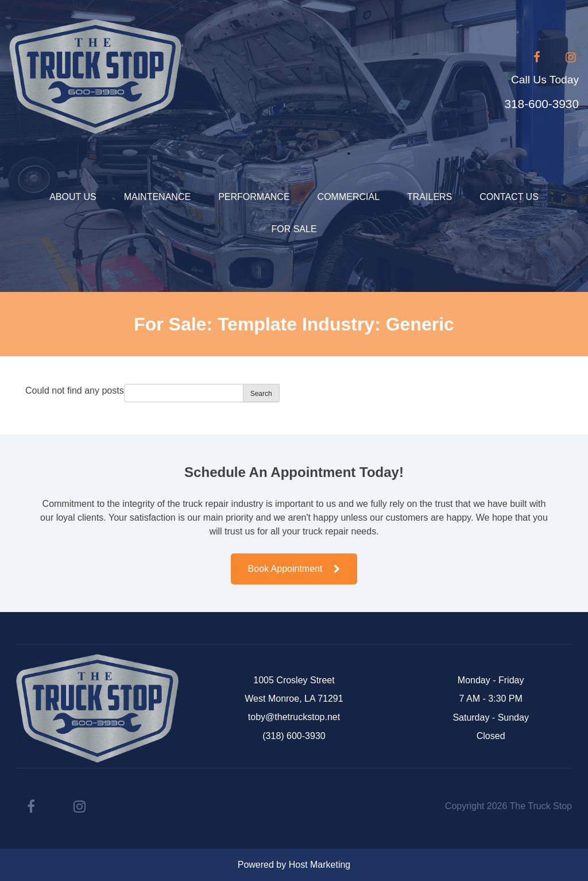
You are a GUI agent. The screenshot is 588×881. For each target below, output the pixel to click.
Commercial (349, 197)
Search (261, 394)
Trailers (430, 197)
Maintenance (157, 197)
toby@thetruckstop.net (294, 717)
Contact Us (509, 197)
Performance (254, 197)
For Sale (294, 229)
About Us (73, 197)
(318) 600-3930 (294, 736)
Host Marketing (320, 865)
